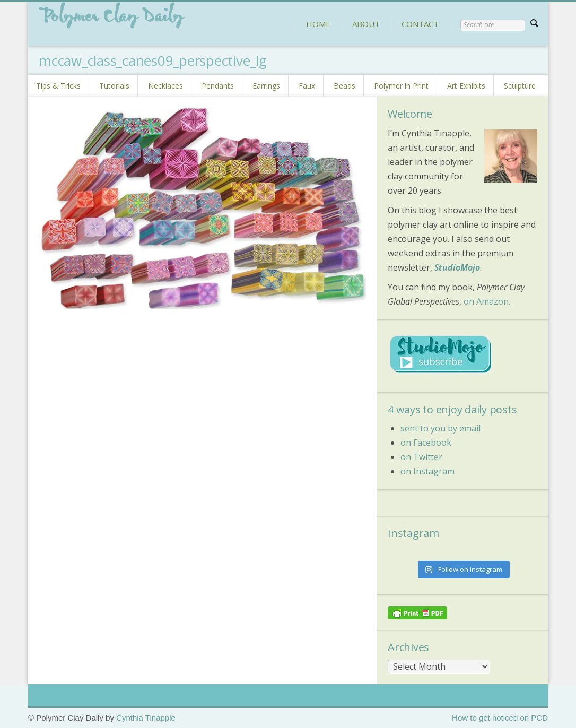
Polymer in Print (401, 86)
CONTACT (420, 24)
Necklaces (165, 86)
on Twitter (421, 457)
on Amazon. (487, 301)
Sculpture (520, 86)
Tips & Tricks (58, 86)
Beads (344, 86)
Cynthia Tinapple (146, 718)
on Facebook (426, 443)
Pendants (218, 86)
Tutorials (114, 86)
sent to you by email (440, 428)
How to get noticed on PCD (500, 718)
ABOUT (366, 24)
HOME (318, 24)
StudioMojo (457, 267)
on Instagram (427, 471)
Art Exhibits (466, 86)
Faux (307, 86)
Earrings (266, 86)
